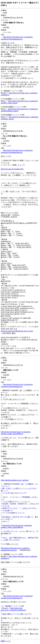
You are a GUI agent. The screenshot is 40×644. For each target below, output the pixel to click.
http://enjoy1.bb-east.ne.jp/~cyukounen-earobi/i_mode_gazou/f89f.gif (16, 433)
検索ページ (6, 641)
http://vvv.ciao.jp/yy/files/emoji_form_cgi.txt (17, 331)
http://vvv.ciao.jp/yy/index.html (12, 169)
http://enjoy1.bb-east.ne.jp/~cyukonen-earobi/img (13, 609)
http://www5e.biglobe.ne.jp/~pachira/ (15, 480)
